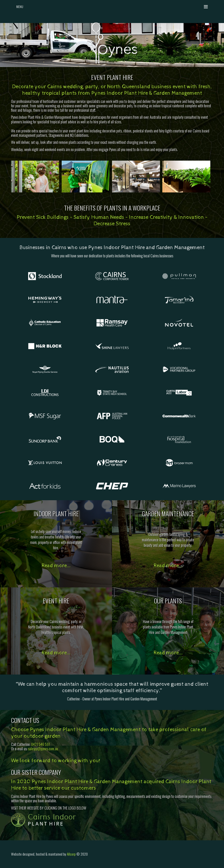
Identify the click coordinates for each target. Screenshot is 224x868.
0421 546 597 (41, 744)
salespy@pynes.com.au (43, 749)
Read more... (56, 566)
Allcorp (71, 854)
